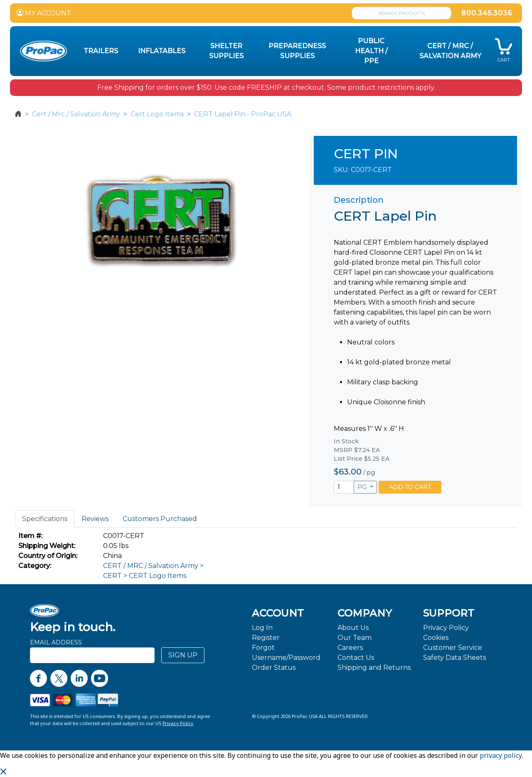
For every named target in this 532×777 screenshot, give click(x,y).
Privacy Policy (446, 628)
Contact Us (356, 658)
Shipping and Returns (374, 668)
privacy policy (501, 755)
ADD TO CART (410, 487)
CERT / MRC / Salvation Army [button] (450, 51)
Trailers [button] (101, 51)
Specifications (45, 519)
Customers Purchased (160, 519)
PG (363, 487)
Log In (262, 628)
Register (266, 638)
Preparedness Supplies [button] (297, 51)
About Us (353, 628)
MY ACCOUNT (44, 13)
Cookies (436, 638)
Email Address (56, 642)
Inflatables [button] (162, 51)
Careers (350, 648)
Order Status (274, 668)
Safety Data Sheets (454, 658)
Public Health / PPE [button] (371, 51)
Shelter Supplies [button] (226, 51)
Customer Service (453, 648)
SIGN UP (183, 655)
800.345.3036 (487, 13)
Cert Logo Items (157, 114)
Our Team (355, 638)
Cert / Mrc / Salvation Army (76, 114)
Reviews (95, 519)
